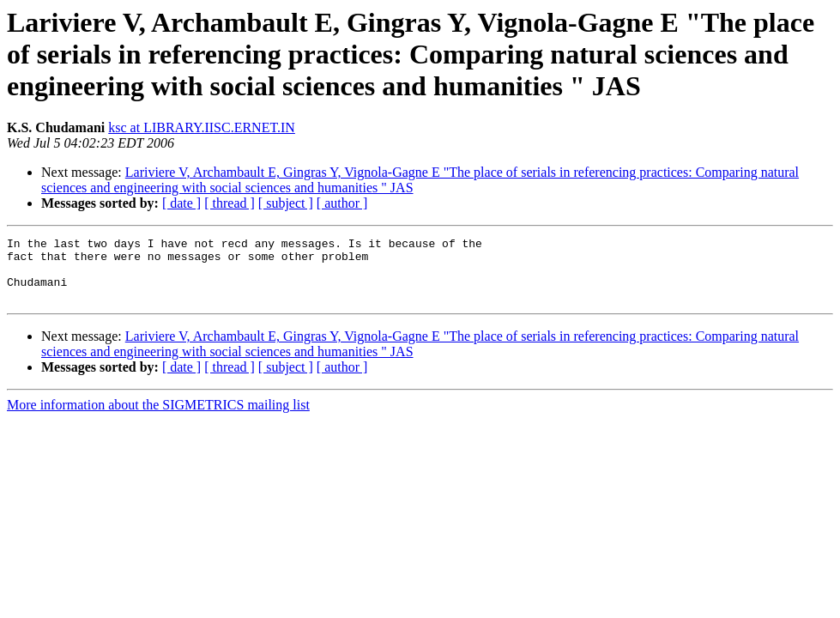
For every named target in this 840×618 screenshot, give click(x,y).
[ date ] (181, 203)
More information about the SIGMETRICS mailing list (158, 418)
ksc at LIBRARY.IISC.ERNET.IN (202, 127)
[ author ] (342, 203)
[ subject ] (286, 203)
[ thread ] (230, 203)
